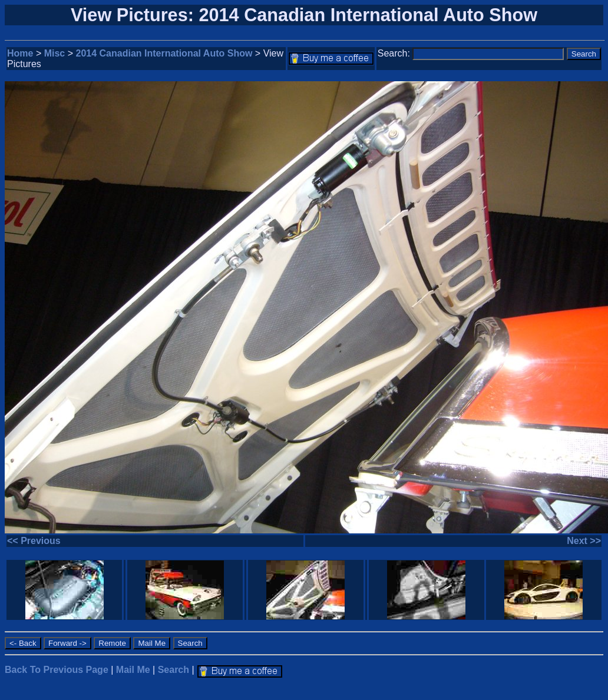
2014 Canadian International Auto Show (164, 53)
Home (20, 53)
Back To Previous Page (57, 670)
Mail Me (133, 670)
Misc (55, 53)
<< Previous (34, 541)
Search (174, 670)
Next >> (584, 541)
